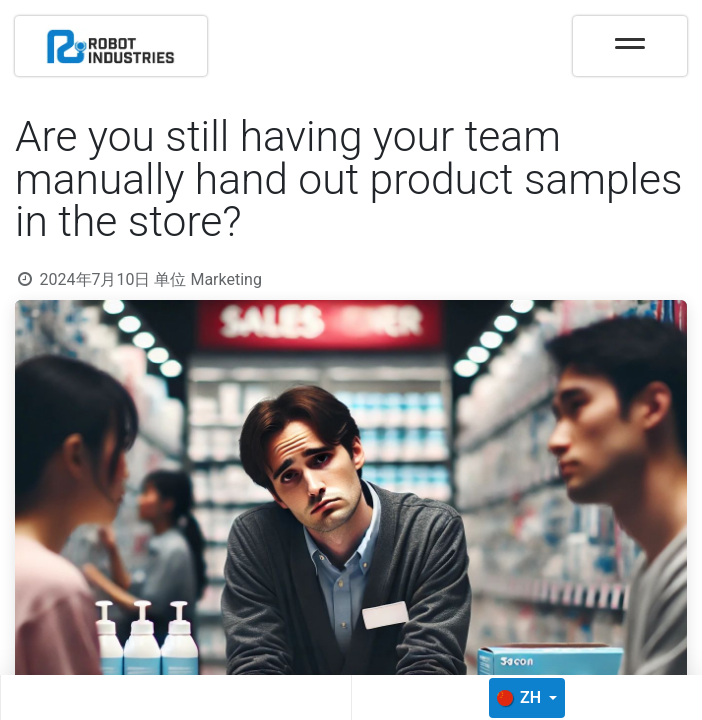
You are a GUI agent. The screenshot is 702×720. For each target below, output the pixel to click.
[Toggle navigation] (630, 37)
